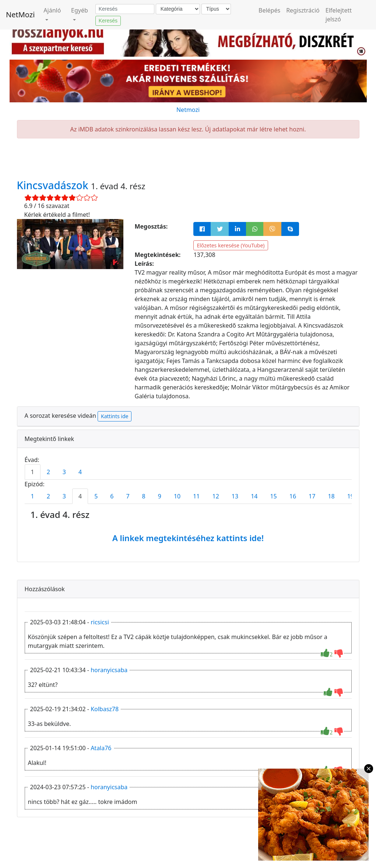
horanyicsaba (109, 670)
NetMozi (20, 15)
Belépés (269, 10)
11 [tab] (196, 496)
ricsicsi (100, 622)
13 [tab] (235, 496)
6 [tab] (112, 496)
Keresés (108, 21)
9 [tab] (160, 496)
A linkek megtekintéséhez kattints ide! (188, 538)
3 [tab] (64, 472)
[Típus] (216, 9)
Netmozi (188, 110)
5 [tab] (96, 496)
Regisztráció (303, 10)
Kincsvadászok (54, 185)
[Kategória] (178, 9)
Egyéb (80, 10)
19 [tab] (351, 496)
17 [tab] (312, 496)
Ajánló (52, 10)
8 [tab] (144, 496)
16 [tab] (293, 496)
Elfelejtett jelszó (339, 15)
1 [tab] (33, 472)
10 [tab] (177, 496)
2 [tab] (48, 472)
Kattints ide (115, 416)
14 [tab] (254, 496)
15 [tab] (273, 496)
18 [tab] (331, 496)
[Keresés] (125, 9)
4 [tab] (80, 472)
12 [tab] (216, 496)
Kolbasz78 (105, 709)
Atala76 (101, 748)
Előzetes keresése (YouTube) (231, 245)
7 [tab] (128, 496)
